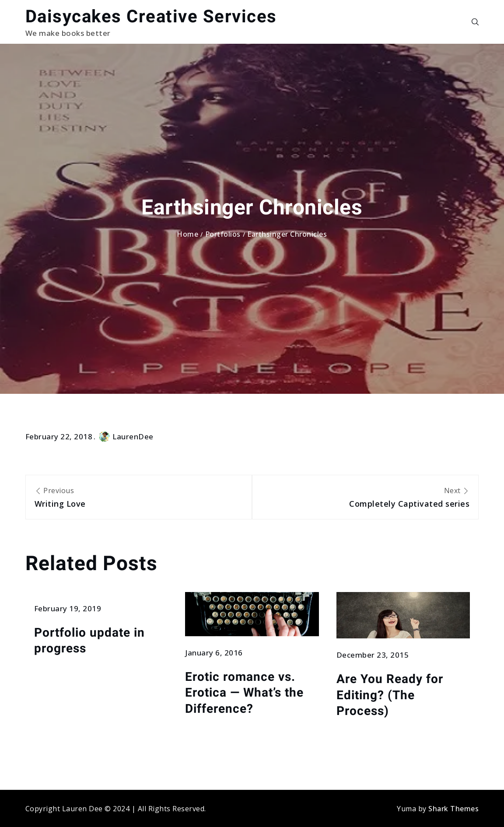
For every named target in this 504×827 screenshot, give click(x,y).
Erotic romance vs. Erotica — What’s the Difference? (244, 693)
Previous (139, 498)
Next (365, 498)
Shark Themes (453, 809)
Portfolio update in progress (89, 640)
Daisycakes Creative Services (151, 16)
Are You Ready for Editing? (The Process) (390, 695)
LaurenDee (126, 436)
